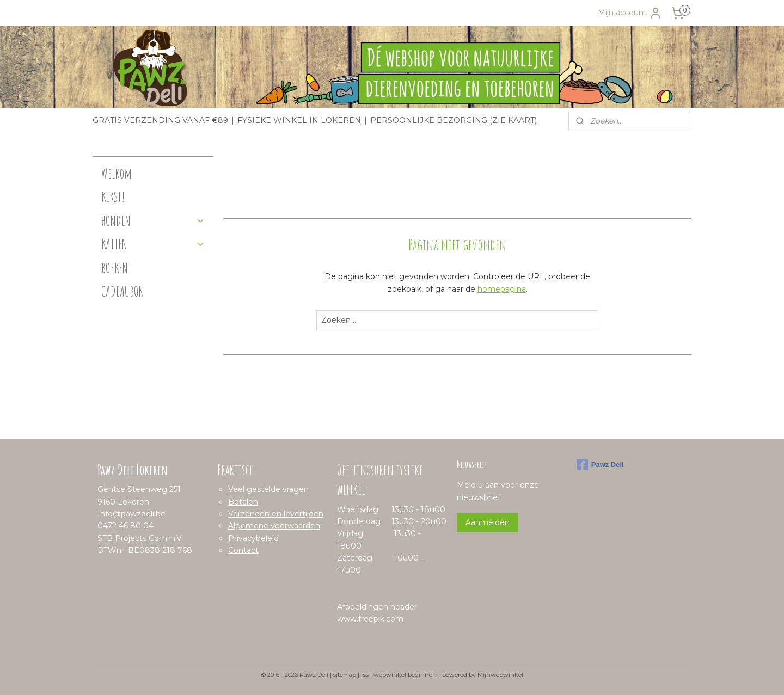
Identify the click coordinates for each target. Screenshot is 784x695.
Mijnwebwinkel (500, 675)
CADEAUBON (123, 291)
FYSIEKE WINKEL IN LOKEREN (299, 120)
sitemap (345, 675)
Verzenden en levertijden (276, 514)
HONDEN (153, 221)
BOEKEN (115, 268)
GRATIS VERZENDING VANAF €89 (160, 120)
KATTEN (153, 244)
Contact (243, 550)
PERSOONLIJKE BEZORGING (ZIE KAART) (454, 120)
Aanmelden (488, 522)
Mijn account (630, 13)
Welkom (117, 173)
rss (365, 675)
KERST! (113, 197)
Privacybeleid (253, 538)
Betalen (243, 502)
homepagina (501, 289)
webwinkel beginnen (405, 675)
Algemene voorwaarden (274, 526)
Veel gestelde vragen (268, 489)
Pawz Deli (600, 465)
